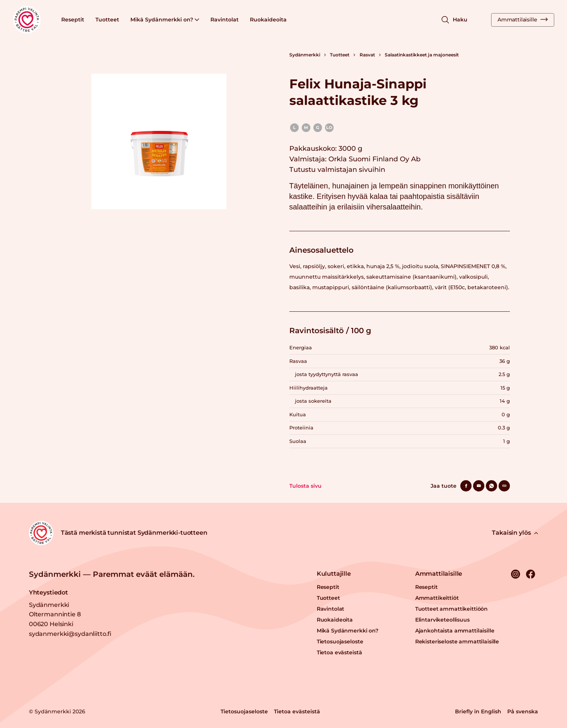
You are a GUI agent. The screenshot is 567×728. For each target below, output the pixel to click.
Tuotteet (107, 20)
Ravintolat (225, 20)
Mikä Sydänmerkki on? (165, 20)
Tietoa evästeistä (339, 652)
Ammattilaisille (523, 20)
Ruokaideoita (268, 20)
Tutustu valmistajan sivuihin (337, 170)
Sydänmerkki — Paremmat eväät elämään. (112, 574)
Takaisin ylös (515, 533)
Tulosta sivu (305, 486)
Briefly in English (478, 711)
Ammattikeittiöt (437, 598)
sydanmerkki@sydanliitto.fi (70, 634)
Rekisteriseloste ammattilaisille (457, 642)
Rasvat (367, 55)
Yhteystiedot (48, 592)
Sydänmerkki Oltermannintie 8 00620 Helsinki (55, 614)
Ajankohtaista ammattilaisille (455, 631)
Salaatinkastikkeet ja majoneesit (422, 55)
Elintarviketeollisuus (442, 620)
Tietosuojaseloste (340, 642)
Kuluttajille (334, 574)
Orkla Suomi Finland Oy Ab (374, 159)
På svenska (523, 711)
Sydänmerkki (305, 55)
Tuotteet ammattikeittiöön (452, 609)
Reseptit (73, 20)
